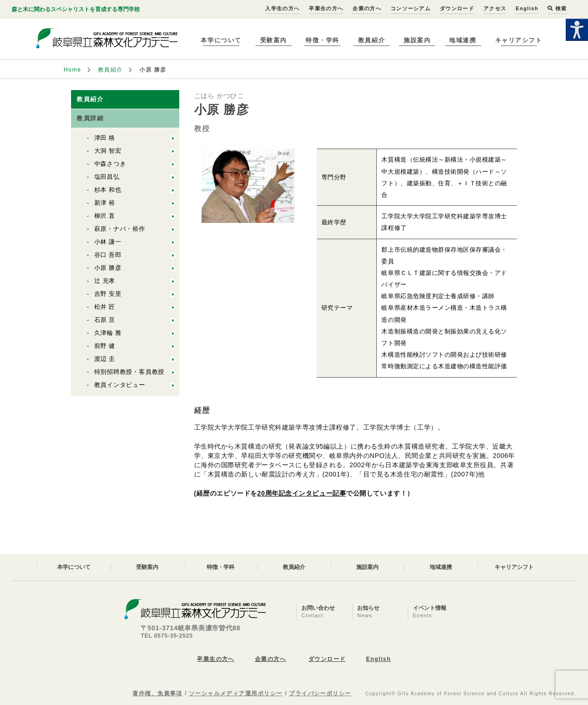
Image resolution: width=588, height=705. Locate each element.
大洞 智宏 (108, 151)
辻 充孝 (105, 281)
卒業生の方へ (326, 8)
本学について (221, 40)
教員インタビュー (120, 385)
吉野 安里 (108, 294)
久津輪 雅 (108, 333)
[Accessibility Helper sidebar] (577, 30)
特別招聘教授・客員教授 (130, 372)
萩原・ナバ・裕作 (120, 229)
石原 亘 (105, 320)
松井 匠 (105, 307)
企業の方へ (367, 8)
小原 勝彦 (108, 268)
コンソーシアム (411, 8)
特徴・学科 (323, 40)
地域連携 (463, 40)
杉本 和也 (108, 190)
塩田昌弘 (107, 177)
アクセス (495, 8)
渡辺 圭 (105, 359)
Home (72, 70)
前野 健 (105, 346)
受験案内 (274, 40)
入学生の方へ (282, 8)
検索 (557, 8)
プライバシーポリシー (320, 693)
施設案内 (417, 40)
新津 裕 (105, 203)
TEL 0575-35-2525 (167, 636)
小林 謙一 (108, 242)
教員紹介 (372, 40)
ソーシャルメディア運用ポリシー (236, 693)
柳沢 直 (105, 216)
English (527, 8)
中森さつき (110, 164)
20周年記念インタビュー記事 (302, 493)
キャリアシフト (519, 40)
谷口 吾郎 (108, 255)
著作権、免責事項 (157, 693)
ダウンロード (457, 8)
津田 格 (105, 138)
